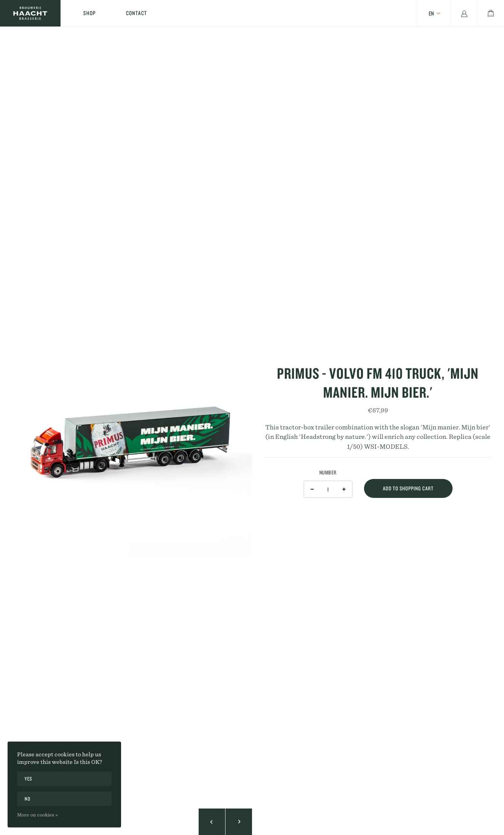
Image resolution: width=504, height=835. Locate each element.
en (431, 13)
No (27, 799)
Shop (89, 13)
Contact (136, 13)
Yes (28, 779)
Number (328, 473)
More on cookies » (37, 815)
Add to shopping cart (408, 488)
